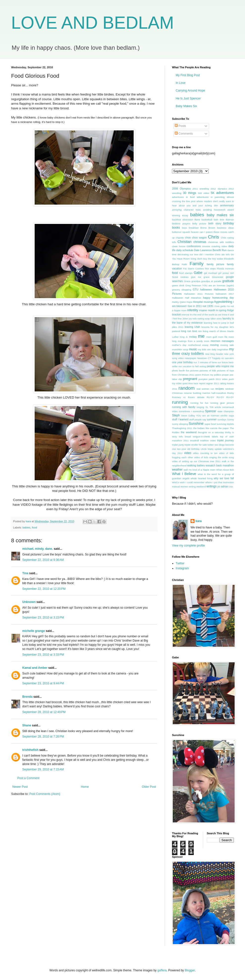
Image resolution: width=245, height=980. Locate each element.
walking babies (196, 465)
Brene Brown (208, 228)
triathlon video (208, 441)
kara (199, 521)
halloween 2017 (225, 294)
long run (186, 331)
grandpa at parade (211, 281)
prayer (225, 375)
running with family (184, 407)
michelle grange (34, 631)
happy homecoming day (218, 298)
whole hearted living (202, 478)
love (195, 331)
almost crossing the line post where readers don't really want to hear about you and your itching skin (203, 201)
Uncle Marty (207, 449)
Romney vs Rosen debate (188, 397)
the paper (223, 428)
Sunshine (196, 424)
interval (185, 315)
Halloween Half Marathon (187, 298)
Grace (187, 281)
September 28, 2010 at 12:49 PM (44, 712)
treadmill (195, 441)
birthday (229, 223)
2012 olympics (219, 189)
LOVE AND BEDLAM (92, 23)
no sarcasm (228, 358)
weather (177, 470)
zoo (231, 487)
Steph (176, 415)
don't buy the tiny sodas (210, 259)
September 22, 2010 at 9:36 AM (43, 560)
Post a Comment (28, 778)
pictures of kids (208, 370)
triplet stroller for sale (196, 445)
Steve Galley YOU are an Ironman (200, 416)
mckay (193, 337)
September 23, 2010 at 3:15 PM (43, 618)
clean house (179, 246)
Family (197, 264)
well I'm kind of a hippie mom (199, 470)
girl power (224, 273)
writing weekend (197, 487)
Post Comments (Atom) (45, 794)
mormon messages (222, 341)
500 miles (204, 193)
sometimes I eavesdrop (191, 411)
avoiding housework (214, 210)
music (193, 349)
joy (190, 319)
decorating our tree (188, 254)
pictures (195, 370)
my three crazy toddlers (203, 351)
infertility (193, 310)
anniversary (227, 205)
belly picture (199, 224)
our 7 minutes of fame (205, 362)
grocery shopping (182, 290)
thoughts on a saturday (211, 432)
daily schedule (185, 250)
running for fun (199, 403)
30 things (190, 193)
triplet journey (225, 440)
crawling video (219, 246)
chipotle (180, 238)
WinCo (176, 482)
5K (213, 193)
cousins (206, 246)
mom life (223, 337)
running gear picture (222, 403)
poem (198, 375)
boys (184, 228)
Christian (184, 242)
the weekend (189, 432)
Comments (184, 134)
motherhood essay (198, 345)
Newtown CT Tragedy (209, 358)
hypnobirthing (223, 302)
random (186, 388)
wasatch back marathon (220, 465)
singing (200, 407)
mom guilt (212, 337)
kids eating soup (201, 319)
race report (199, 383)
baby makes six (220, 215)
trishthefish (30, 750)
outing (203, 366)
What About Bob (225, 470)
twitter (211, 445)
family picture (215, 264)
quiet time (188, 383)
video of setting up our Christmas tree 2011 (196, 461)
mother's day (179, 345)
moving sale (227, 345)
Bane (197, 220)
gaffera (162, 970)
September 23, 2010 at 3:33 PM (43, 655)
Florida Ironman (225, 269)
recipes (220, 389)
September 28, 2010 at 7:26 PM (43, 737)
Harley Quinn (179, 302)
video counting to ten (205, 453)
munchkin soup (180, 349)
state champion (226, 411)
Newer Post (20, 787)
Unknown (29, 602)
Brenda (27, 697)
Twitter (180, 563)
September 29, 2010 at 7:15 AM (43, 769)
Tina (25, 573)
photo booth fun (181, 370)
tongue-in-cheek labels (205, 437)
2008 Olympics (181, 189)
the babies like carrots (205, 428)
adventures (225, 193)
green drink (178, 285)
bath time (219, 220)
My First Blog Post (188, 75)
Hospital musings (203, 302)
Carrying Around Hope (190, 91)
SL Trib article (213, 407)
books (176, 228)
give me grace (200, 277)
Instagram (182, 568)
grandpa (196, 281)
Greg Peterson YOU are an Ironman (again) (210, 285)
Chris (213, 237)
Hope (189, 302)
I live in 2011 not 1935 (200, 306)
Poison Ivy (208, 375)
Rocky (231, 393)
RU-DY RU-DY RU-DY (220, 397)
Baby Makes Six (186, 106)
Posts (180, 126)
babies (26, 527)
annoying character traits (186, 210)
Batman (230, 220)
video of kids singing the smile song (214, 457)
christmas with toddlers (221, 242)
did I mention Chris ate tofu (215, 254)
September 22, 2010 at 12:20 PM (44, 589)
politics (218, 375)
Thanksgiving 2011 (182, 428)
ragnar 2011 (213, 383)
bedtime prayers (181, 224)
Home (85, 787)
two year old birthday (188, 449)
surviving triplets (225, 424)
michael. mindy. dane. (38, 549)
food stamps (186, 273)
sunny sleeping (180, 424)
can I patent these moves (214, 232)
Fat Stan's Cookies (194, 269)
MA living (203, 331)
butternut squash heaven (185, 232)
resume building (193, 393)
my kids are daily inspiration (213, 349)
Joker (185, 319)
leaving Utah (192, 327)
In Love (181, 83)
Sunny (231, 419)
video (188, 453)
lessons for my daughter (215, 327)
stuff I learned (180, 419)
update (218, 449)
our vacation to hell (189, 366)
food (35, 527)
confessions (194, 246)
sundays (222, 419)
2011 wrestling (201, 189)
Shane (27, 725)
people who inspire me (220, 366)
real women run (205, 389)
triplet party (178, 445)
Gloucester (218, 277)
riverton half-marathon (214, 393)
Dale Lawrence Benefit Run (210, 250)
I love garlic (220, 306)
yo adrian (223, 486)
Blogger (190, 970)
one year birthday (182, 362)
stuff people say (198, 419)
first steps (210, 269)
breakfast (194, 228)
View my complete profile (188, 546)
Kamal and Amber (35, 668)
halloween (206, 289)
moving (214, 345)
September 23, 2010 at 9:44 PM (43, 683)
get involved (210, 273)
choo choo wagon (196, 238)
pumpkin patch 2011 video (213, 379)
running (180, 402)
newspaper (190, 358)
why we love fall (224, 478)
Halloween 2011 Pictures (199, 294)
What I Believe (184, 474)
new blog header (214, 354)
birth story (215, 223)
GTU (196, 289)
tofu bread (185, 437)
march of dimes (218, 331)
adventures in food (183, 197)
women (184, 487)
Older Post (149, 787)
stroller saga (227, 416)
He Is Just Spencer (188, 98)
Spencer (211, 411)
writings (211, 486)
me (201, 336)
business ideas (225, 228)
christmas (200, 242)
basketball (207, 220)
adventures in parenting (211, 197)
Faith (184, 264)
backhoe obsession (183, 220)
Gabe (198, 273)
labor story (216, 319)
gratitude (228, 281)
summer (212, 419)
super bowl (210, 424)
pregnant (190, 379)
